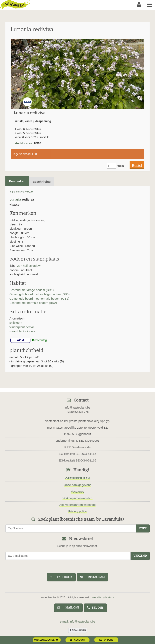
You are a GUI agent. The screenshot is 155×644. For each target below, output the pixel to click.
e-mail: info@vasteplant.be (77, 621)
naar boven (78, 630)
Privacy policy (77, 511)
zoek (143, 528)
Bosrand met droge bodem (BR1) (32, 290)
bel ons (95, 608)
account (77, 640)
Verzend (140, 556)
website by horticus (103, 597)
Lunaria (15, 199)
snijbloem (16, 323)
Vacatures (77, 491)
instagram (92, 577)
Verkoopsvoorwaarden (77, 498)
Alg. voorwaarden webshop (78, 505)
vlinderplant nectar (22, 327)
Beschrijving (42, 182)
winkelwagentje (46, 640)
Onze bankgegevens (77, 485)
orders (106, 640)
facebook (61, 577)
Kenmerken (17, 181)
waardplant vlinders (22, 331)
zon (20, 266)
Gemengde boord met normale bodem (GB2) (39, 299)
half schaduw (32, 266)
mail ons (68, 608)
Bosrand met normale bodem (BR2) (33, 303)
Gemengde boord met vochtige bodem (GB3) (39, 294)
